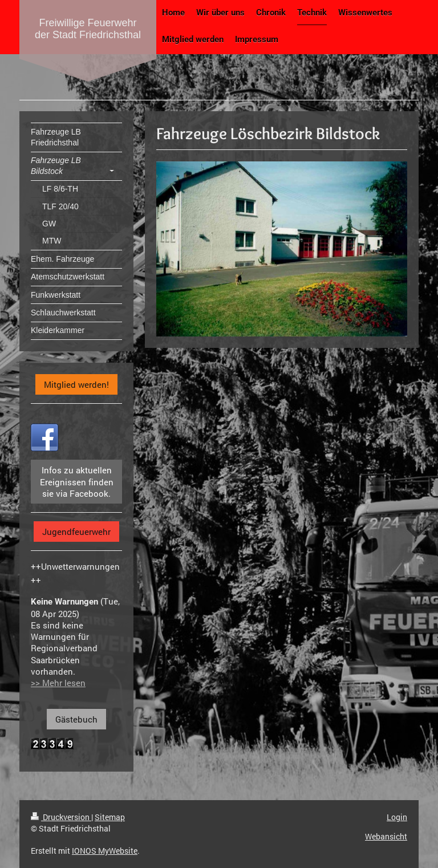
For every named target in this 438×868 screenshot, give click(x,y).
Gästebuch (76, 719)
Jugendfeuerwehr (76, 532)
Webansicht (386, 836)
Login (397, 817)
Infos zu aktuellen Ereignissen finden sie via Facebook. (77, 482)
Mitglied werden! (76, 384)
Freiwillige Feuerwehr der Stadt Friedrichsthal (88, 29)
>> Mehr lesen (58, 683)
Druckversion (61, 817)
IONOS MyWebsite (105, 851)
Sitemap (110, 817)
